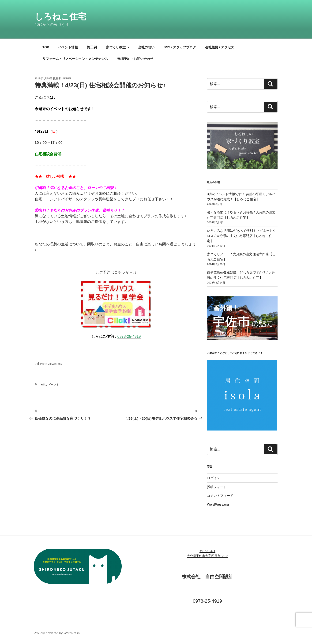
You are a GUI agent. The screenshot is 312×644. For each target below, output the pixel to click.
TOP (46, 47)
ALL (43, 384)
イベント (54, 384)
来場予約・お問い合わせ (135, 59)
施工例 (92, 47)
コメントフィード (220, 496)
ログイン (214, 478)
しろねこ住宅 (60, 17)
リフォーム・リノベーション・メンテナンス (75, 59)
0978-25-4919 (129, 336)
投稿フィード (217, 487)
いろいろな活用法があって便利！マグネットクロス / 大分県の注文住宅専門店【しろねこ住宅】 (241, 236)
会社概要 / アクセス (220, 47)
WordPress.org (218, 504)
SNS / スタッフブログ (180, 47)
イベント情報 (68, 47)
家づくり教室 (118, 47)
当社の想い (146, 47)
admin (67, 78)
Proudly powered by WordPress (57, 633)
